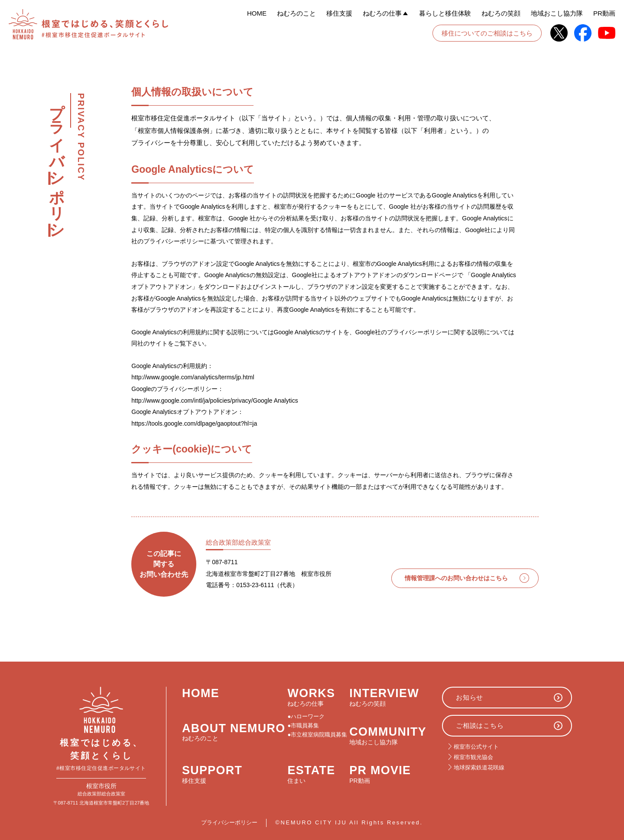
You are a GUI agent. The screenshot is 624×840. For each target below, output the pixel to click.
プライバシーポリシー (229, 822)
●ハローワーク (306, 717)
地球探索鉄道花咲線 (479, 767)
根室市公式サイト (476, 747)
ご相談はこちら (480, 725)
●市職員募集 (304, 726)
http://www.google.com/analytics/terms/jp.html (193, 377)
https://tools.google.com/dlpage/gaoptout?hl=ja (194, 423)
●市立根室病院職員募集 (318, 735)
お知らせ (470, 697)
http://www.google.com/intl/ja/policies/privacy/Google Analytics (214, 401)
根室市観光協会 (473, 757)
